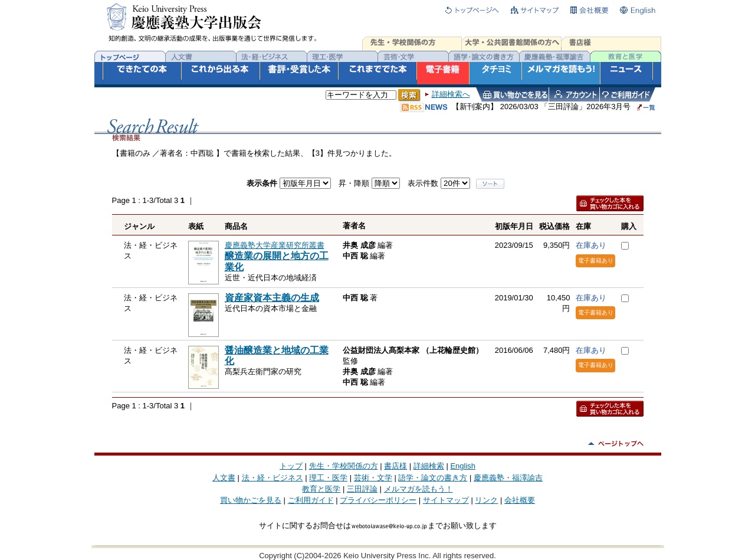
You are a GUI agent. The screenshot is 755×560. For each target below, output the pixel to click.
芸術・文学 (373, 478)
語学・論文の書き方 (433, 478)
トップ (291, 466)
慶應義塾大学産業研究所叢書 (275, 245)
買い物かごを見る (251, 500)
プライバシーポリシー (378, 500)
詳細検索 (429, 466)
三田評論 (362, 489)
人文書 (224, 478)
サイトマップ (446, 500)
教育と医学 (321, 489)
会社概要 (520, 500)
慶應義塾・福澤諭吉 (508, 478)
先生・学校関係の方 (344, 466)
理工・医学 (328, 478)
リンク (486, 500)
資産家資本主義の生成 (272, 298)
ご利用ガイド (311, 500)
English (463, 466)
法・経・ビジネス (273, 478)
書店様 (395, 466)
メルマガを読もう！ (418, 489)
